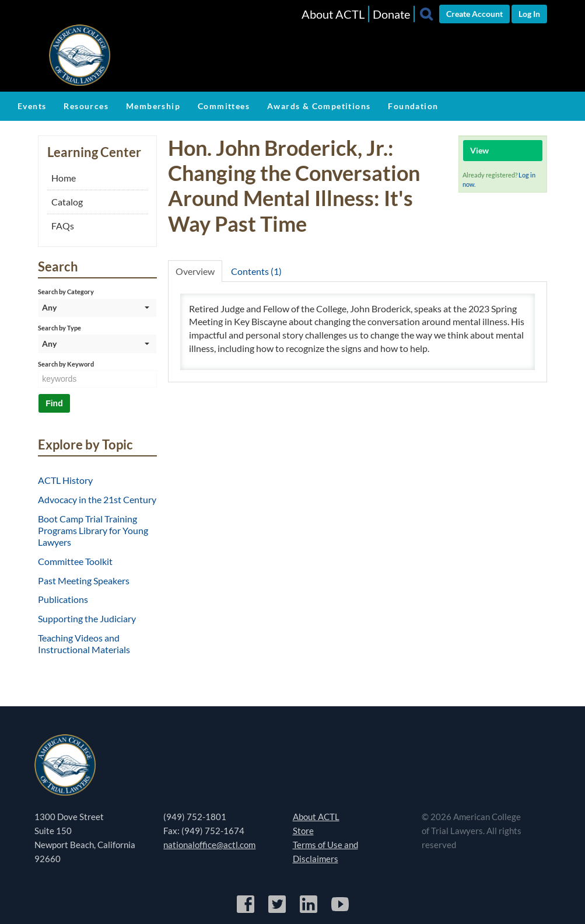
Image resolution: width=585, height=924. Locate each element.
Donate (391, 14)
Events (32, 106)
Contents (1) (256, 271)
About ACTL (333, 14)
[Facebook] (246, 911)
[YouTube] (340, 911)
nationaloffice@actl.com (209, 845)
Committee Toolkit (75, 561)
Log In (529, 14)
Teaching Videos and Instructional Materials (84, 644)
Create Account (474, 14)
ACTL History (65, 480)
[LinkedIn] (309, 911)
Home (64, 178)
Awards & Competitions (319, 106)
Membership (153, 106)
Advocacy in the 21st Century (97, 499)
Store (303, 831)
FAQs (63, 226)
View (479, 150)
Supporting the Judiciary (87, 618)
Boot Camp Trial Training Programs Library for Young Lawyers (93, 530)
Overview (195, 271)
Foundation (413, 106)
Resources (86, 106)
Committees (224, 106)
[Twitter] (278, 911)
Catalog (67, 202)
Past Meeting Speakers (84, 580)
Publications (63, 599)
